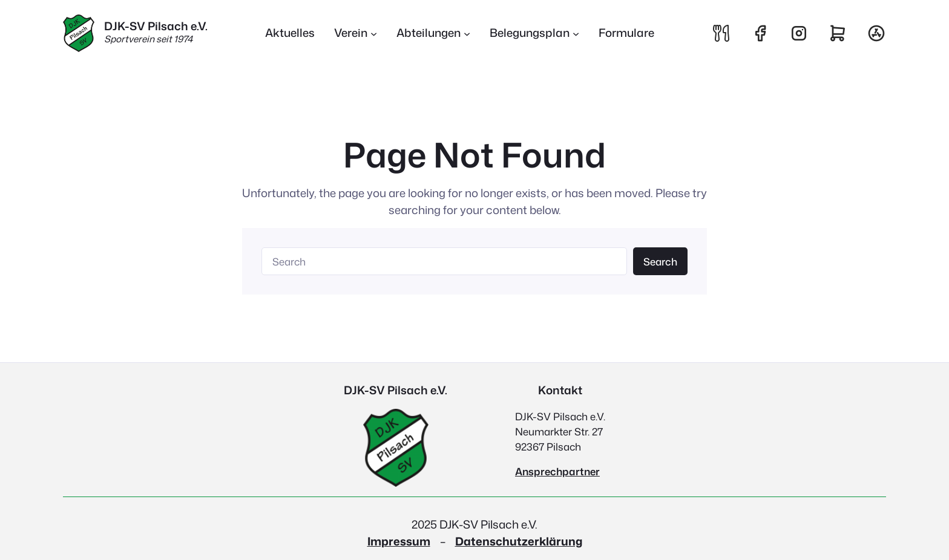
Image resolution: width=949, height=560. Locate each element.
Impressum (399, 541)
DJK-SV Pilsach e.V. (156, 26)
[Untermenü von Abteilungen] (433, 33)
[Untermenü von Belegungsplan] (534, 33)
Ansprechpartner (557, 471)
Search (660, 262)
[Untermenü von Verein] (356, 33)
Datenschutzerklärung (519, 541)
